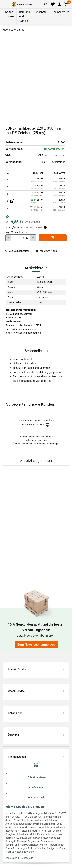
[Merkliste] (53, 4)
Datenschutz (26, 858)
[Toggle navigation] (4, 4)
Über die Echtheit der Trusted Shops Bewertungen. (36, 444)
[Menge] (16, 238)
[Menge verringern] (9, 238)
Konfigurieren (37, 788)
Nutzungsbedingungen (36, 440)
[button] (59, 4)
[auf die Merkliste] (18, 251)
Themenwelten (61, 12)
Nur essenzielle (37, 798)
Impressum (11, 858)
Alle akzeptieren (37, 777)
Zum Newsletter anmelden (36, 645)
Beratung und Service (25, 16)
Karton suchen (10, 14)
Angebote (41, 12)
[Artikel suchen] (46, 4)
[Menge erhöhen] (33, 238)
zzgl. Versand (13, 232)
